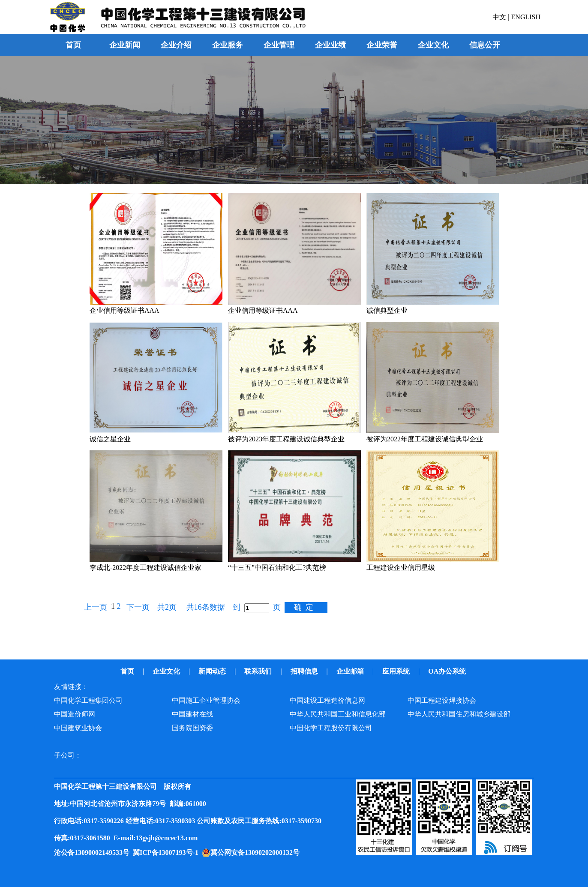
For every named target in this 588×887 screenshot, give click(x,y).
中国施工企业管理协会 (206, 700)
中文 (500, 17)
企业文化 (167, 671)
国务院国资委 (192, 728)
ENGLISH (526, 17)
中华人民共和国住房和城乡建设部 (459, 714)
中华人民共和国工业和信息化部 (338, 714)
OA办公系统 (448, 671)
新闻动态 (213, 671)
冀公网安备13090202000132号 (257, 853)
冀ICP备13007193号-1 (167, 853)
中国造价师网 (75, 714)
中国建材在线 (192, 714)
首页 (73, 45)
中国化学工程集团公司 (88, 700)
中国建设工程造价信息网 (327, 700)
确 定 (304, 607)
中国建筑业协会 (78, 728)
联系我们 (259, 671)
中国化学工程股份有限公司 (331, 728)
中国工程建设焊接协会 (442, 700)
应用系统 (397, 671)
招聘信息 (305, 671)
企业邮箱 (351, 671)
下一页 (138, 607)
